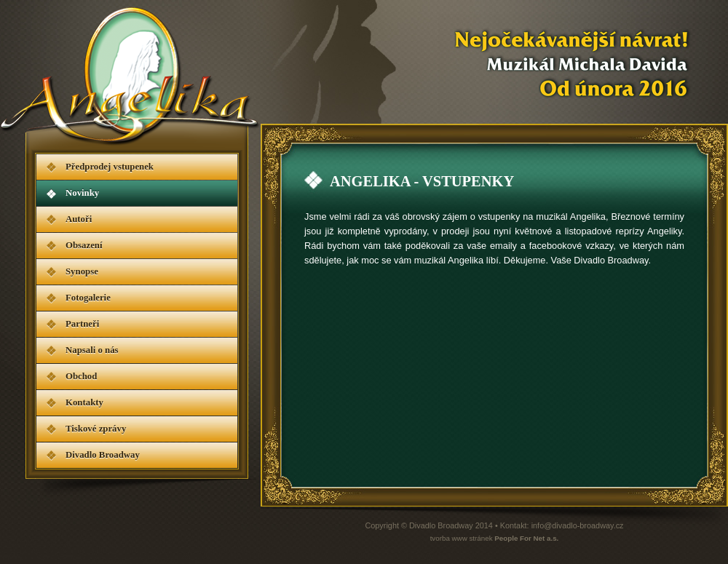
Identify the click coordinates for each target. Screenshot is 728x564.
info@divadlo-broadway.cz (578, 525)
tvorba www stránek (495, 538)
